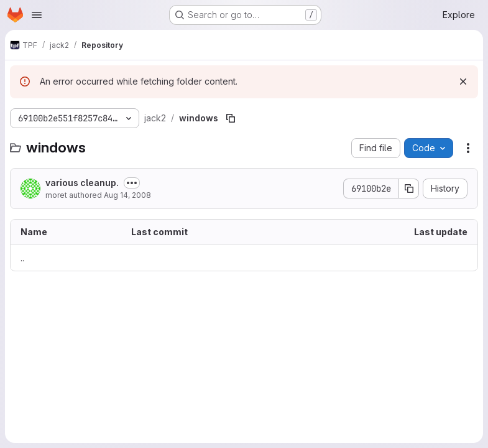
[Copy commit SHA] (409, 189)
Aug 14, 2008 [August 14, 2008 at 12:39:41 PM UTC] (127, 195)
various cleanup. (82, 183)
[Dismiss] (463, 82)
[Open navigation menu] (37, 15)
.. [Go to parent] (22, 258)
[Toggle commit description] (132, 183)
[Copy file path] (231, 118)
